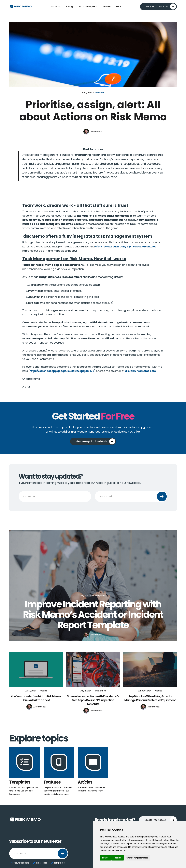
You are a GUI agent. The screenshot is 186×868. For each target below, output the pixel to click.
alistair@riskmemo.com (140, 371)
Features (55, 7)
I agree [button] (105, 858)
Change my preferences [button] (137, 858)
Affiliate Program (88, 7)
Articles (107, 7)
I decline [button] (118, 858)
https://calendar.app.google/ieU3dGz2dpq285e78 (62, 371)
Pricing (69, 7)
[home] (21, 6)
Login (119, 7)
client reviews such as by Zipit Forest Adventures (126, 247)
